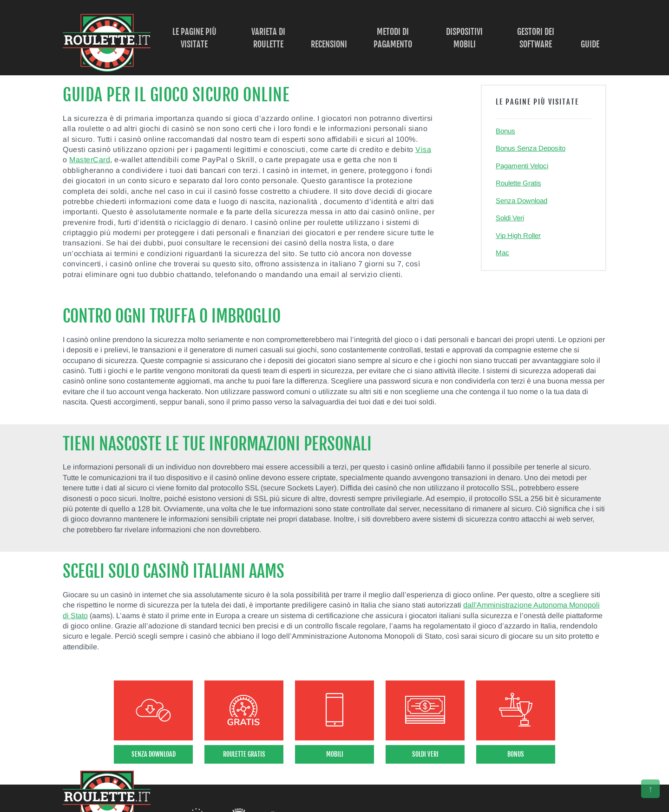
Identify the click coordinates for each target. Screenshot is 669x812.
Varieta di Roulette (268, 38)
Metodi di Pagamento (393, 38)
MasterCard (90, 160)
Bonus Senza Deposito (531, 148)
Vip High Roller (518, 235)
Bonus (505, 131)
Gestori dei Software (536, 38)
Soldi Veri (510, 218)
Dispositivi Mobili (464, 38)
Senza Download (521, 201)
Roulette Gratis (518, 183)
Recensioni (329, 44)
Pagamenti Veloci (522, 166)
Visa (423, 149)
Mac (502, 253)
